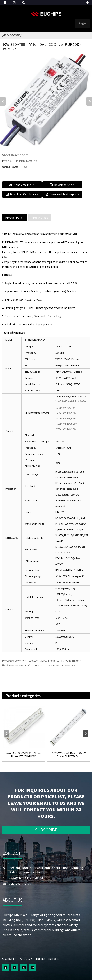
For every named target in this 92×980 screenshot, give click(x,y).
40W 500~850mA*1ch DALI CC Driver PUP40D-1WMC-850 (43, 665)
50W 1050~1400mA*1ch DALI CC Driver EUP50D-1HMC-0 (48, 661)
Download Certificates (24, 194)
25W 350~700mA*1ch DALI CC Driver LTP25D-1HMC (24, 755)
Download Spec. (64, 185)
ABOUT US (13, 900)
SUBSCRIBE (46, 830)
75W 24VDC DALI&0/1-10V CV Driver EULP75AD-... (69, 755)
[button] (89, 101)
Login (82, 24)
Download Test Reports (64, 194)
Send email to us (24, 185)
